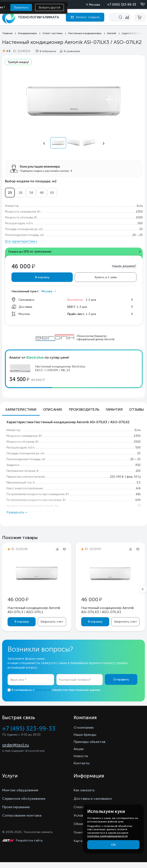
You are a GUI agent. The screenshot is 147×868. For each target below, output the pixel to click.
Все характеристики (21, 241)
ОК (113, 845)
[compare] (127, 17)
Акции (79, 749)
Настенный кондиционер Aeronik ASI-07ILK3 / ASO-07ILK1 (108, 610)
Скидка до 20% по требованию (30, 252)
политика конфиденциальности (107, 836)
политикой (43, 690)
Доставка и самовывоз (93, 799)
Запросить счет (52, 622)
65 (52, 193)
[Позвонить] (140, 4)
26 (21, 193)
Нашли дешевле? (124, 266)
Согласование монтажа (22, 815)
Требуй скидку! (18, 62)
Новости (81, 756)
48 (42, 193)
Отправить (121, 680)
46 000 (18, 599)
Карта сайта (83, 841)
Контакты (82, 763)
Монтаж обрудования (20, 790)
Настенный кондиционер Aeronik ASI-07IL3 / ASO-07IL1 (34, 610)
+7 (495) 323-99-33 (122, 5)
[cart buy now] (140, 17)
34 (31, 193)
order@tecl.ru (16, 745)
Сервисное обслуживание (24, 799)
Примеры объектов (89, 742)
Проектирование (16, 807)
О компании (84, 727)
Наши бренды (85, 735)
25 (10, 193)
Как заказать (84, 790)
